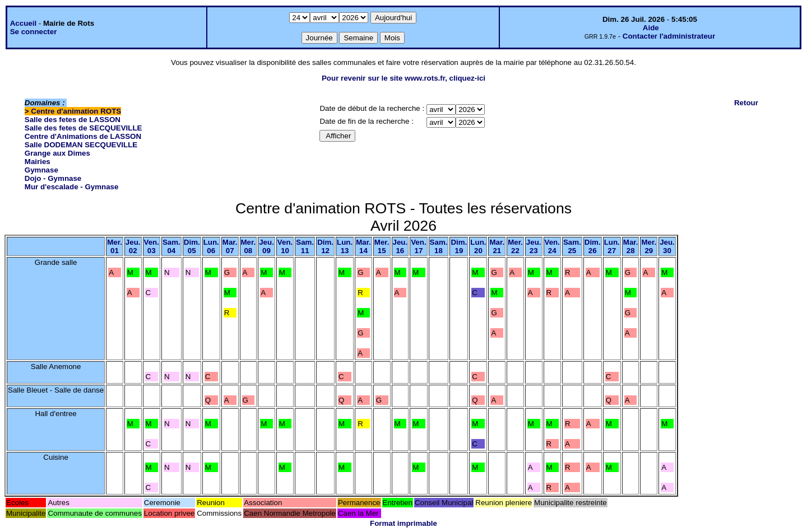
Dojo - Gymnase (53, 178)
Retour (746, 103)
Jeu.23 (534, 246)
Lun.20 (478, 246)
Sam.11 (305, 246)
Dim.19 (459, 246)
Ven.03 (152, 246)
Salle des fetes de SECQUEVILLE (84, 128)
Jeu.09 (266, 246)
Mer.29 (649, 246)
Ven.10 (285, 246)
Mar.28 (631, 246)
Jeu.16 (400, 246)
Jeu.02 (133, 246)
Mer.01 (115, 246)
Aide (651, 28)
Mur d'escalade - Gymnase (72, 187)
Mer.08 (249, 246)
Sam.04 (171, 246)
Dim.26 (593, 246)
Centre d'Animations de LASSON (83, 136)
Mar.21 (497, 246)
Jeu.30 (667, 246)
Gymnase (41, 170)
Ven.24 (552, 246)
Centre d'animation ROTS (76, 111)
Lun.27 (612, 246)
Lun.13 (345, 246)
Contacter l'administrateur (669, 36)
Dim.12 (325, 246)
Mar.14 (363, 246)
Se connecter (34, 32)
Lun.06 (211, 246)
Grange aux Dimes (57, 153)
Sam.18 (439, 246)
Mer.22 (515, 246)
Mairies (38, 162)
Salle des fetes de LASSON (73, 120)
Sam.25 (572, 246)
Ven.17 (418, 246)
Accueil (23, 23)
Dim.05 (192, 246)
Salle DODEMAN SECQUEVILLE (81, 145)
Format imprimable (403, 523)
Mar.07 (230, 246)
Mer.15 (382, 246)
